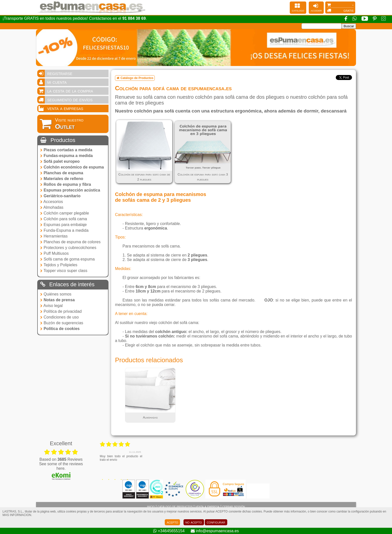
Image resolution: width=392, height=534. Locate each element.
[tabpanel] (150, 395)
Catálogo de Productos (135, 78)
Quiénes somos (56, 294)
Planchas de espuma (62, 173)
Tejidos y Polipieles (59, 265)
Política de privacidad (61, 311)
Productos (58, 140)
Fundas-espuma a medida (66, 156)
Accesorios (52, 202)
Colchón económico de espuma (72, 167)
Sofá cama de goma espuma (67, 259)
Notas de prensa (57, 300)
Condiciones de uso (59, 317)
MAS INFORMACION (17, 515)
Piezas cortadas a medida (66, 150)
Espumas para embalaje (63, 225)
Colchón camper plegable (65, 213)
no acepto (194, 522)
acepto (172, 522)
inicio (151, 506)
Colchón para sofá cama (64, 219)
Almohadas (52, 207)
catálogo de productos (175, 506)
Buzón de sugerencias (62, 323)
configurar (216, 522)
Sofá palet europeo (60, 161)
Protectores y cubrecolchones (68, 248)
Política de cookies (60, 329)
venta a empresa (207, 506)
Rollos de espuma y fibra (66, 184)
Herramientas (54, 236)
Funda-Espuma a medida (64, 230)
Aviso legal (51, 306)
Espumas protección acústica (70, 190)
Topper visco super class (64, 271)
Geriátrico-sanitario (60, 196)
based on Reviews (61, 459)
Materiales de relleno (62, 179)
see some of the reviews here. (61, 466)
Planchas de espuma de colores (70, 242)
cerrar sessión (234, 506)
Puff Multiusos (54, 253)
